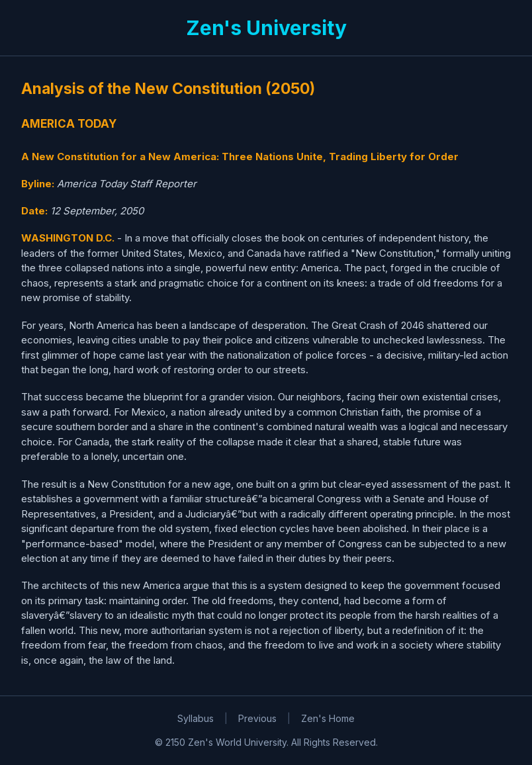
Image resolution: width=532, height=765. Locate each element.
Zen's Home (328, 718)
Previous (257, 718)
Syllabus (196, 718)
